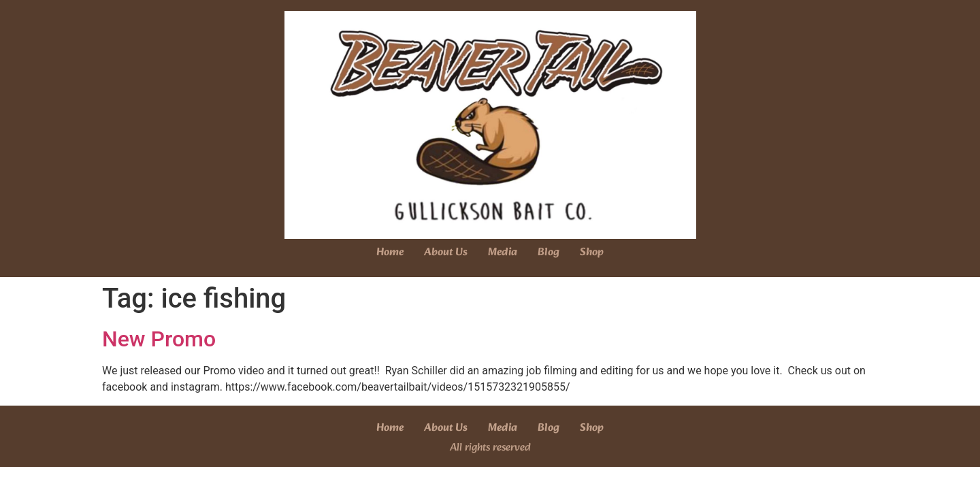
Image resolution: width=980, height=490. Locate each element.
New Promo (159, 339)
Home (390, 252)
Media (503, 252)
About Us (446, 252)
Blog (549, 252)
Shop (592, 252)
